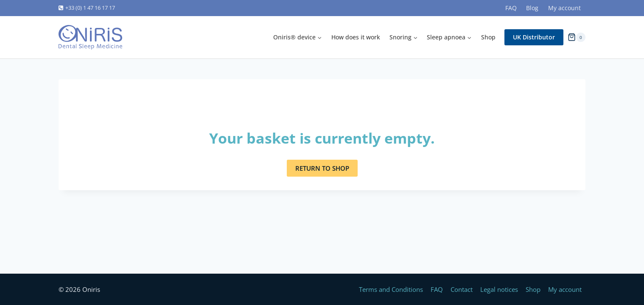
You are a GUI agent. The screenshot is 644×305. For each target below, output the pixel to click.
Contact (462, 289)
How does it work (356, 37)
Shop (488, 37)
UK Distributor (534, 37)
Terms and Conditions (391, 289)
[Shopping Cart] (577, 37)
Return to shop (322, 168)
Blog (532, 8)
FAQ (511, 8)
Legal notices (499, 289)
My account (564, 8)
